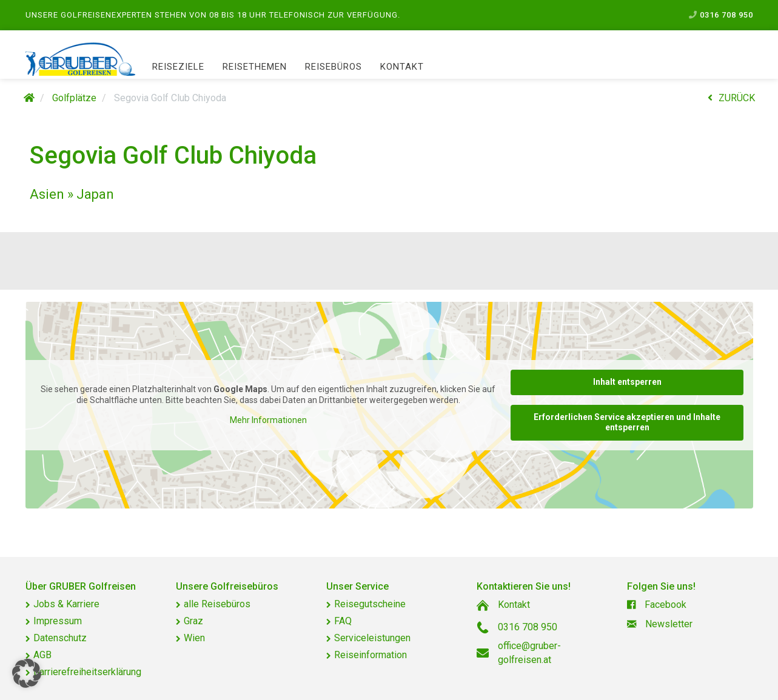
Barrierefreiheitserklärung (87, 672)
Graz (193, 621)
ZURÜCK (731, 98)
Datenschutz (60, 638)
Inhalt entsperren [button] (627, 382)
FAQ (343, 621)
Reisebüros (334, 67)
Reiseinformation (371, 655)
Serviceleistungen (372, 638)
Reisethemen (255, 67)
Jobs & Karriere (66, 604)
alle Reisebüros (217, 604)
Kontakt (402, 67)
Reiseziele (178, 67)
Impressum (58, 621)
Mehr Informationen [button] (268, 420)
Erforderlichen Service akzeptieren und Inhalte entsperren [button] (627, 422)
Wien (194, 638)
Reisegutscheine (370, 604)
